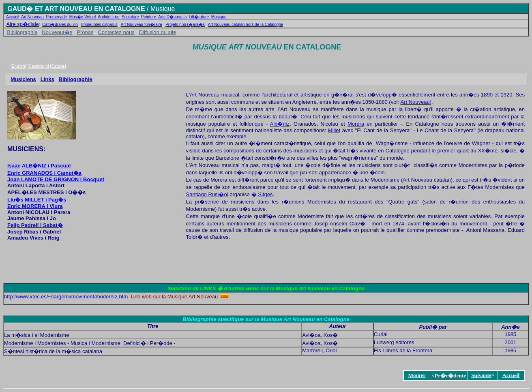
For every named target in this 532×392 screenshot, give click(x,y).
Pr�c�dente (450, 376)
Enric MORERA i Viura (35, 206)
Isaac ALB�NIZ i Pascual (39, 166)
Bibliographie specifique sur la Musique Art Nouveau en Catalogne (266, 319)
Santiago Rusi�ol (207, 194)
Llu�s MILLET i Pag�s (37, 200)
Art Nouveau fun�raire (142, 25)
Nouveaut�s (57, 32)
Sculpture (130, 17)
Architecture (108, 17)
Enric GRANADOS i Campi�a (44, 173)
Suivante (481, 375)
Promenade (56, 17)
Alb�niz (280, 124)
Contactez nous (116, 32)
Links (47, 79)
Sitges (265, 194)
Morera (356, 124)
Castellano (38, 66)
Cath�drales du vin (60, 25)
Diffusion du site (157, 32)
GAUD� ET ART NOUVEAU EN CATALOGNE (76, 9)
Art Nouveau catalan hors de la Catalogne (246, 25)
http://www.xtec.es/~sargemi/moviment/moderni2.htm (66, 297)
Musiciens (23, 79)
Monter (417, 375)
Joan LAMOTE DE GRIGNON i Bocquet (56, 179)
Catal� (58, 66)
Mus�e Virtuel (83, 17)
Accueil (13, 17)
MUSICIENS (25, 149)
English (18, 66)
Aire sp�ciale (23, 24)
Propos (85, 32)
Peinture (149, 17)
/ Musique (160, 9)
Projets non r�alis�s (185, 25)
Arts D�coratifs (172, 17)
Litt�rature (199, 17)
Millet (334, 130)
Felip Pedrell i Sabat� (35, 225)
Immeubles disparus (99, 25)
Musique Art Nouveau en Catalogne (320, 288)
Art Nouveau (32, 17)
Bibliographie (22, 32)
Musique (219, 17)
